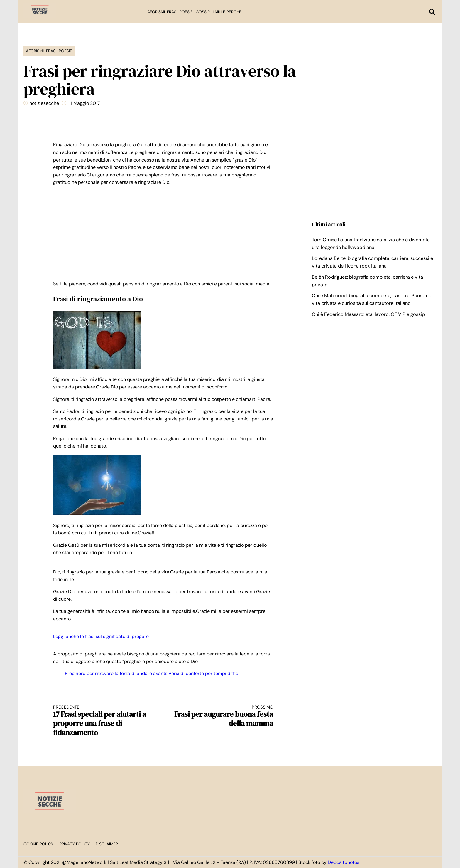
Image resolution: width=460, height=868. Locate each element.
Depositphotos (344, 862)
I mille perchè (227, 12)
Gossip (203, 12)
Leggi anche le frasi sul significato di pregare (101, 636)
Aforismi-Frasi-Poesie (170, 12)
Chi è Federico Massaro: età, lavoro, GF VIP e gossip (368, 314)
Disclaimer (107, 844)
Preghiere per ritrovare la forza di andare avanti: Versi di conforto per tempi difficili (153, 673)
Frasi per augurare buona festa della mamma (224, 716)
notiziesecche (44, 103)
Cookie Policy (38, 844)
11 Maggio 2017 (85, 103)
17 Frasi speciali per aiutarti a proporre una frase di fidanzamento (103, 721)
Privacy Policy (75, 844)
